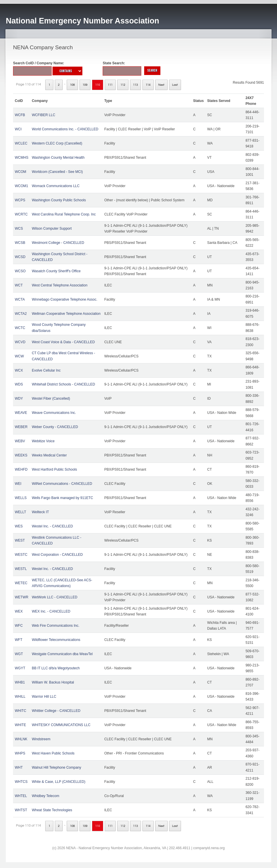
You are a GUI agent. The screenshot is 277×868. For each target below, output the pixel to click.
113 (136, 85)
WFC (19, 626)
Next (161, 85)
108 (72, 85)
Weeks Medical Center (49, 455)
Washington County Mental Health (58, 158)
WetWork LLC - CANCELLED (55, 597)
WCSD (20, 257)
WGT (19, 654)
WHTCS (21, 782)
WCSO (20, 271)
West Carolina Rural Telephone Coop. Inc (64, 214)
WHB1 (20, 682)
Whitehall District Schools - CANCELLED (64, 384)
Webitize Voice (43, 441)
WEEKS (21, 455)
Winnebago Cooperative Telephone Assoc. (65, 299)
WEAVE (21, 413)
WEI (18, 484)
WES (19, 526)
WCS (19, 229)
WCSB (20, 243)
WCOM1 (21, 186)
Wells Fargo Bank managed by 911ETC (63, 498)
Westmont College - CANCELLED (58, 243)
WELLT (20, 512)
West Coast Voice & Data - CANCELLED (63, 342)
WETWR (22, 597)
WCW (19, 356)
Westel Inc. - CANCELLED (52, 526)
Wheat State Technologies (52, 810)
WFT (19, 640)
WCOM (20, 172)
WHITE (20, 725)
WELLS (21, 498)
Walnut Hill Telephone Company (57, 768)
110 (98, 85)
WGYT (20, 668)
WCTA (20, 299)
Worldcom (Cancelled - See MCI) (57, 172)
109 (85, 85)
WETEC (21, 583)
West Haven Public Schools (53, 753)
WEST (20, 540)
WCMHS (22, 158)
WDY (19, 399)
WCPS (20, 200)
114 (148, 85)
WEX (19, 611)
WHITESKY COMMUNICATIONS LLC (61, 725)
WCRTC (21, 214)
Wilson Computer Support (52, 229)
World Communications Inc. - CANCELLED (65, 129)
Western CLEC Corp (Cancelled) (57, 143)
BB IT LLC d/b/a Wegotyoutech (56, 668)
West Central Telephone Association (60, 285)
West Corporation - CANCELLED (57, 555)
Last (175, 85)
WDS (19, 384)
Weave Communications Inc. (54, 413)
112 (123, 85)
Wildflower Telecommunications (56, 640)
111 (110, 85)
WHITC (20, 711)
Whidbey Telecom (46, 796)
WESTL (21, 569)
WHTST (21, 810)
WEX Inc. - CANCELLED (51, 611)
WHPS (20, 753)
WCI (18, 129)
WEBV (20, 441)
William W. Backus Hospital (53, 682)
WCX (19, 370)
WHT (19, 768)
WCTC (20, 328)
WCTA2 (21, 314)
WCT (19, 285)
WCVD (20, 342)
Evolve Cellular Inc (46, 370)
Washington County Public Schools (59, 200)
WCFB (20, 115)
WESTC (21, 555)
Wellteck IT (40, 512)
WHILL (20, 697)
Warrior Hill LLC (44, 697)
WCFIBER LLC (44, 115)
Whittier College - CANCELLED (56, 711)
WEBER (21, 427)
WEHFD (21, 469)
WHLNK (21, 739)
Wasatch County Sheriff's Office (56, 271)
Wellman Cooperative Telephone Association (66, 314)
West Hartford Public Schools (55, 469)
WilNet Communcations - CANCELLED (62, 484)
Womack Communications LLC (56, 186)
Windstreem (41, 739)
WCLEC (21, 143)
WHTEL (21, 796)
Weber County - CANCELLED (55, 427)
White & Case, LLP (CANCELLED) (59, 782)
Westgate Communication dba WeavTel (62, 654)
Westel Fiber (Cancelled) (51, 399)
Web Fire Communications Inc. (56, 626)
